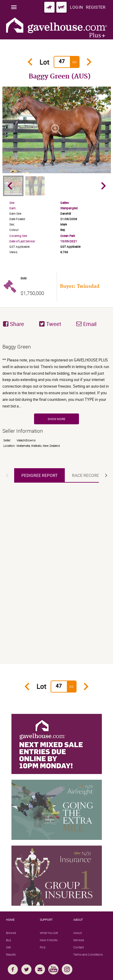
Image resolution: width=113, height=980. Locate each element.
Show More (56, 419)
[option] (57, 130)
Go (74, 62)
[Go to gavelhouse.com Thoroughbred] (49, 7)
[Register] (96, 7)
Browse (11, 933)
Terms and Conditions (88, 954)
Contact (78, 947)
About (77, 933)
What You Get (49, 933)
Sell (8, 947)
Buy (9, 940)
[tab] (39, 475)
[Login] (76, 7)
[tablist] (56, 475)
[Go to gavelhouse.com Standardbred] (61, 7)
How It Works (49, 940)
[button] (7, 475)
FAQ (43, 947)
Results (11, 954)
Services (79, 940)
